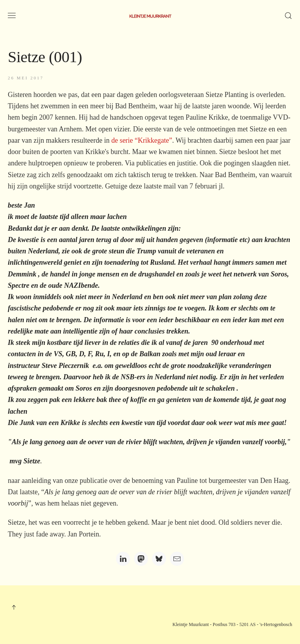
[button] (12, 16)
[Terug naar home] (150, 16)
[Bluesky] (159, 559)
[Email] (177, 559)
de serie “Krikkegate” (142, 140)
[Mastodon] (141, 559)
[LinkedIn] (123, 559)
